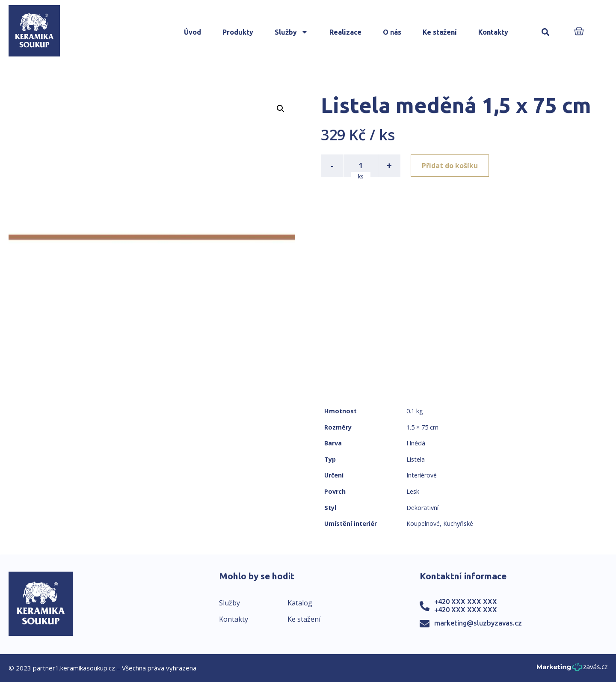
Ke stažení (440, 32)
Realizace (345, 32)
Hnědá (416, 443)
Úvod (192, 32)
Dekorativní (422, 508)
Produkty (238, 32)
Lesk (413, 491)
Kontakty (493, 32)
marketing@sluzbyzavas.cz (478, 623)
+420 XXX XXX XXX (466, 602)
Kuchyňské (458, 523)
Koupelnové (423, 523)
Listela (416, 459)
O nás (392, 32)
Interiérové (422, 475)
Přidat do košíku (450, 166)
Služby (291, 32)
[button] (545, 32)
